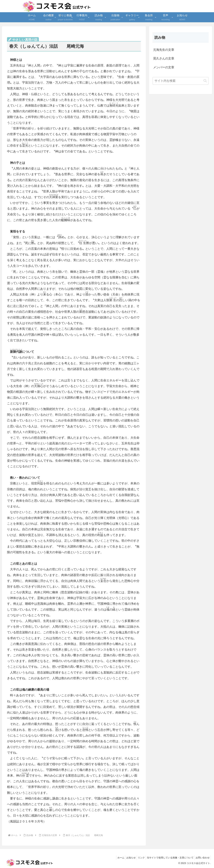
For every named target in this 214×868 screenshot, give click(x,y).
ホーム (114, 858)
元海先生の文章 (164, 50)
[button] (205, 81)
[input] (181, 81)
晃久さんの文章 (164, 58)
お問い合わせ (202, 858)
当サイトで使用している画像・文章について (168, 858)
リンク (137, 858)
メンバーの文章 (164, 67)
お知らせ (126, 858)
